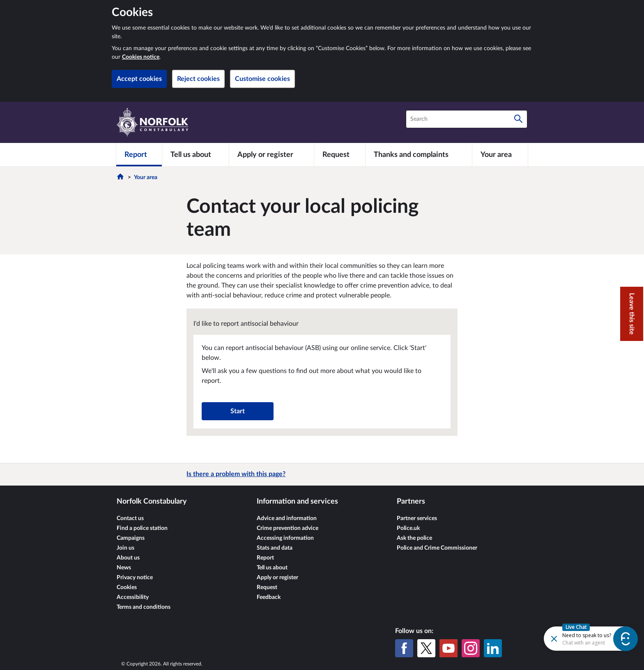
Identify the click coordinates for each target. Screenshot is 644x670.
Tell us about (272, 568)
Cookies (127, 587)
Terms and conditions (144, 607)
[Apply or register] (271, 154)
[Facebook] (404, 648)
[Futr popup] (573, 638)
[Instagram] (471, 648)
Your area (146, 177)
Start (238, 411)
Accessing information (285, 538)
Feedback (269, 597)
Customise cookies (262, 79)
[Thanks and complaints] (419, 154)
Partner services (417, 518)
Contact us (130, 518)
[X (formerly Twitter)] (426, 648)
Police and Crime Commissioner (437, 548)
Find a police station (142, 528)
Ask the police (414, 538)
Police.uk (408, 528)
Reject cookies (198, 79)
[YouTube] (448, 648)
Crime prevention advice (287, 528)
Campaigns (131, 538)
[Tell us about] (195, 154)
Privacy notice (135, 578)
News (124, 568)
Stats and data (275, 548)
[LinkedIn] (493, 648)
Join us (125, 548)
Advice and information (287, 518)
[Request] (340, 154)
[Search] (518, 119)
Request (267, 587)
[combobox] (467, 119)
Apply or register (277, 578)
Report (265, 558)
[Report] (139, 154)
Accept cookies (139, 79)
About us (128, 558)
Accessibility (133, 597)
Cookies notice (141, 57)
